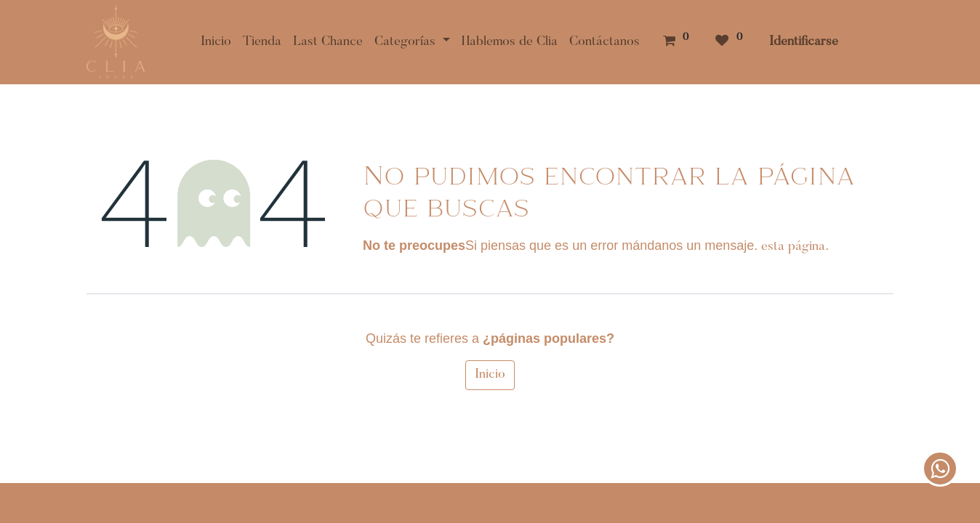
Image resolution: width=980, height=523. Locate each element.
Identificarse (804, 42)
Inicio (490, 375)
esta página (793, 247)
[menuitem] (216, 42)
